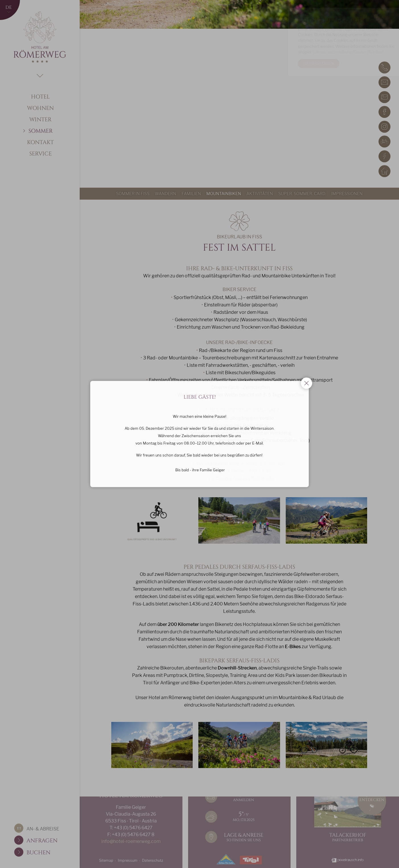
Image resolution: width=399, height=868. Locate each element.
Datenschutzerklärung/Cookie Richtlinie (335, 52)
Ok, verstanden (305, 63)
